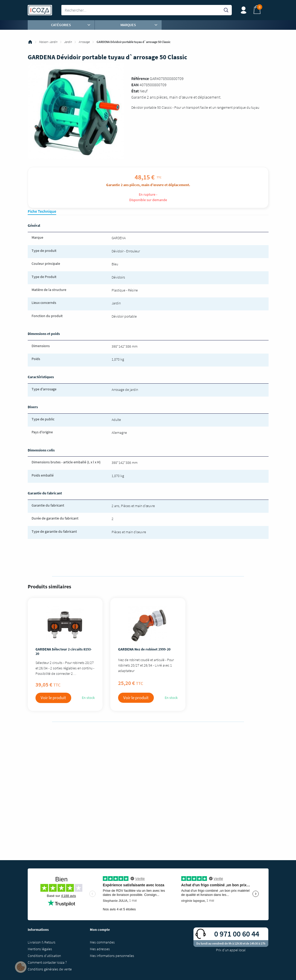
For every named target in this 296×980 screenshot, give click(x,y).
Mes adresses (100, 949)
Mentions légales (40, 949)
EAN (135, 85)
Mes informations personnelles (112, 956)
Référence (140, 78)
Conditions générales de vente (50, 969)
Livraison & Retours (42, 942)
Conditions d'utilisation (44, 956)
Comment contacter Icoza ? (47, 962)
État (135, 91)
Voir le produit (53, 698)
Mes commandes (102, 942)
